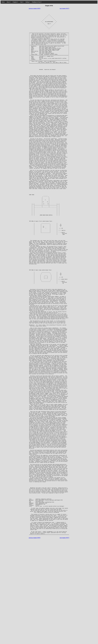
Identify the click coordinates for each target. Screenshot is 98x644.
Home (3, 2)
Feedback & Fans (37, 2)
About (9, 2)
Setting (28, 2)
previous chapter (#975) (35, 9)
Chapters (15, 2)
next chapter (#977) (64, 9)
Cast (22, 2)
